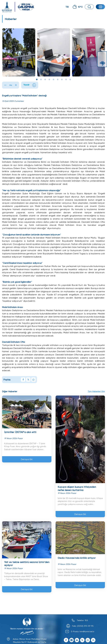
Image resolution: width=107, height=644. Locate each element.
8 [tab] (66, 80)
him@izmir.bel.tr (87, 631)
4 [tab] (49, 80)
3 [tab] (45, 80)
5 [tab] (53, 80)
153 (86, 620)
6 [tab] (58, 80)
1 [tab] (37, 80)
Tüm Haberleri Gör (96, 391)
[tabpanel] (19, 52)
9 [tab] (70, 80)
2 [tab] (41, 80)
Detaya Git (27, 459)
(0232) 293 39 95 (85, 626)
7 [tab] (62, 80)
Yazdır (30, 85)
